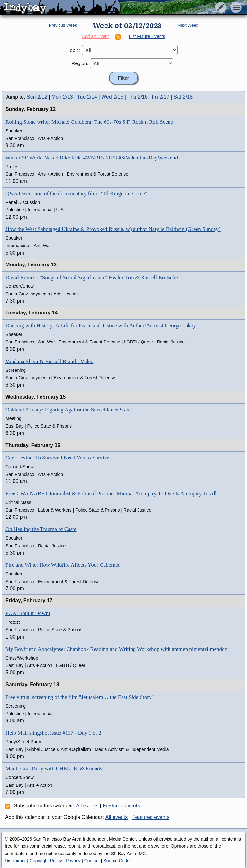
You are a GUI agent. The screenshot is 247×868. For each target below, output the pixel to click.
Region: (80, 63)
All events (87, 806)
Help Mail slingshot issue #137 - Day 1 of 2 (53, 733)
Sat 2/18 (183, 97)
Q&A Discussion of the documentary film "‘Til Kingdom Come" (76, 193)
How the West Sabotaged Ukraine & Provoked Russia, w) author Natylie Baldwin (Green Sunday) (113, 229)
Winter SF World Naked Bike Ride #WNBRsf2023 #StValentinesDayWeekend (92, 158)
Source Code (116, 861)
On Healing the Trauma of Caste (41, 529)
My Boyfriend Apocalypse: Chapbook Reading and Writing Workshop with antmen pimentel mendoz (116, 649)
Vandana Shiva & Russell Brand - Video (49, 361)
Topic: (74, 50)
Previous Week (63, 25)
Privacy (73, 861)
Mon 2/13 (62, 97)
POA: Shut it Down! (28, 613)
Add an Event (96, 36)
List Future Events (147, 36)
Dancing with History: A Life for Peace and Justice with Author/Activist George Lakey (101, 326)
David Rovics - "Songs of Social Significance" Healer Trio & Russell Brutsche (92, 278)
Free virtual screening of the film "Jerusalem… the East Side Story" (80, 697)
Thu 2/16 (137, 97)
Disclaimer (15, 861)
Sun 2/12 (37, 97)
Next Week (188, 25)
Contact (92, 861)
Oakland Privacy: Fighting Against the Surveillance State (68, 410)
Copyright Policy (46, 861)
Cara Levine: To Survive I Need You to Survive (57, 458)
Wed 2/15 (112, 97)
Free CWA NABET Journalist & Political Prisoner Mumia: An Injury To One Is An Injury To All (111, 493)
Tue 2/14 (87, 97)
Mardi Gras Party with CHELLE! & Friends (54, 769)
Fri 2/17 (160, 97)
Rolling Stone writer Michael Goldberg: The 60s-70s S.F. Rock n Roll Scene (89, 122)
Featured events (122, 806)
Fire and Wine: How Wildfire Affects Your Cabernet (63, 565)
